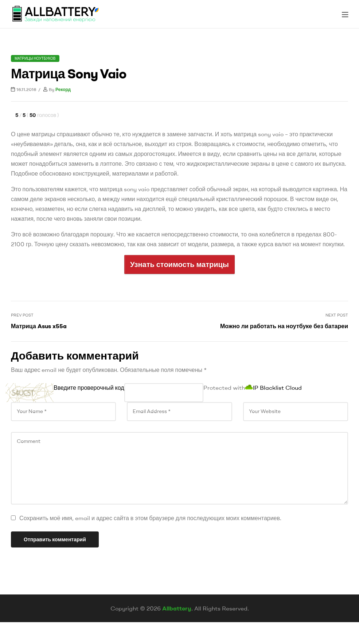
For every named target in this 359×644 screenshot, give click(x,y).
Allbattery (177, 608)
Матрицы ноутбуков (35, 58)
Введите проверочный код (89, 388)
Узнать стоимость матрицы (179, 264)
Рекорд (63, 89)
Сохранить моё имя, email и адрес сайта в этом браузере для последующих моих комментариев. (150, 518)
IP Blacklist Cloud (277, 388)
